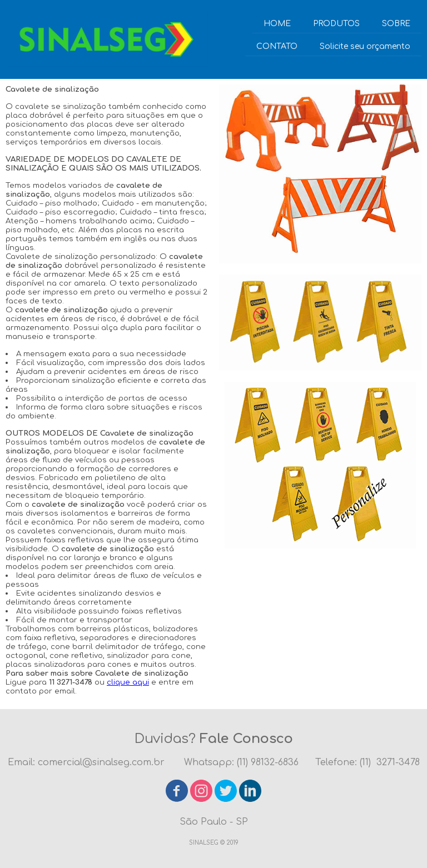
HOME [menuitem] (277, 24)
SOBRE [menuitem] (396, 24)
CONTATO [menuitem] (277, 46)
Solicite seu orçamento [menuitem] (365, 46)
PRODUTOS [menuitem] (336, 24)
